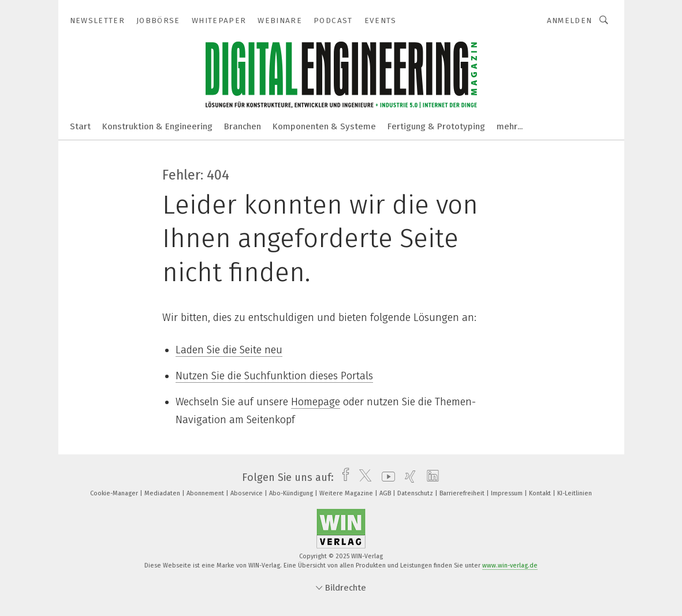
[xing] (407, 477)
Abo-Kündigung (292, 493)
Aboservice (247, 493)
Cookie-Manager (115, 493)
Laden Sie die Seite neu (229, 350)
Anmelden (570, 20)
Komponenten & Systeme (324, 126)
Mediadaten (163, 493)
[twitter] (362, 477)
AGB (386, 493)
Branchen (243, 126)
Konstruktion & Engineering (157, 126)
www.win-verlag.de (510, 565)
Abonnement (206, 493)
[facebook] (343, 477)
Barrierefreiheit (463, 493)
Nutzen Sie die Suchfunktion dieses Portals (274, 376)
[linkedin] (430, 477)
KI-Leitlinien (575, 493)
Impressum (508, 493)
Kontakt (541, 493)
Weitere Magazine (347, 493)
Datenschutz (416, 493)
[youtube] (385, 477)
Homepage (316, 402)
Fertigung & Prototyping (436, 126)
